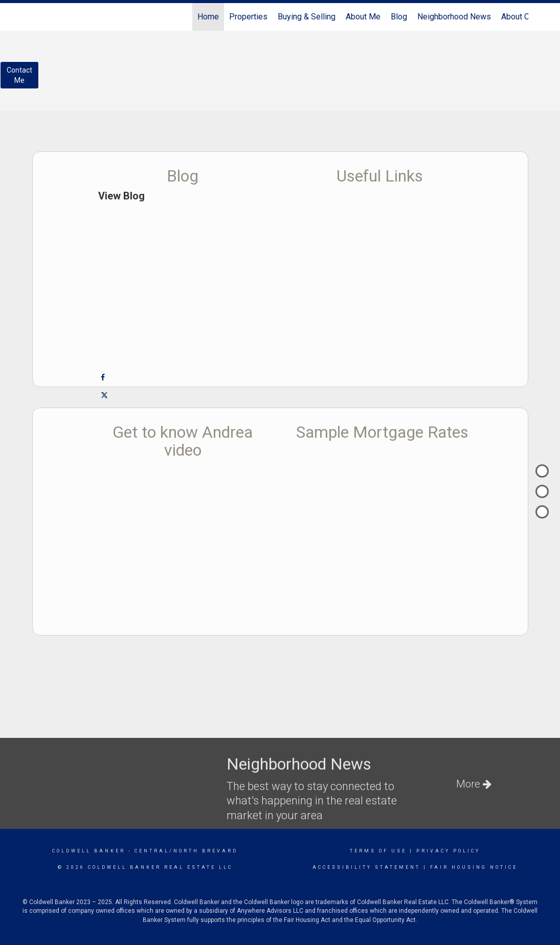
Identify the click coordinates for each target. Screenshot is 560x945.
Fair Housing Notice (474, 867)
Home (208, 17)
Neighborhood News (454, 17)
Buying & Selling (307, 17)
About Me (363, 17)
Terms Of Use (378, 851)
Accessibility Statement (366, 867)
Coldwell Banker (89, 851)
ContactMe (19, 75)
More (474, 784)
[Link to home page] (38, 17)
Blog (399, 17)
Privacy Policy (448, 851)
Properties (248, 17)
